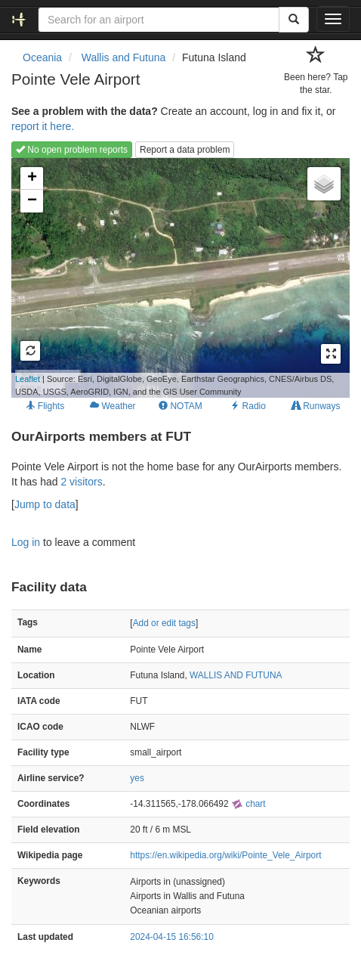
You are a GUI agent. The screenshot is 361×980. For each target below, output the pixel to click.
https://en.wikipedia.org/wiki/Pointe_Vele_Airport (225, 855)
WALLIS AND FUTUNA (236, 675)
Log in (26, 542)
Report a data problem (185, 150)
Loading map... (173, 278)
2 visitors (81, 482)
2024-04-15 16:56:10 (171, 937)
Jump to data (45, 504)
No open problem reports (72, 150)
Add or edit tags (164, 623)
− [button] (32, 201)
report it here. (43, 126)
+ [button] (32, 178)
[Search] (294, 20)
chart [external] (248, 804)
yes (137, 778)
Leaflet (28, 379)
